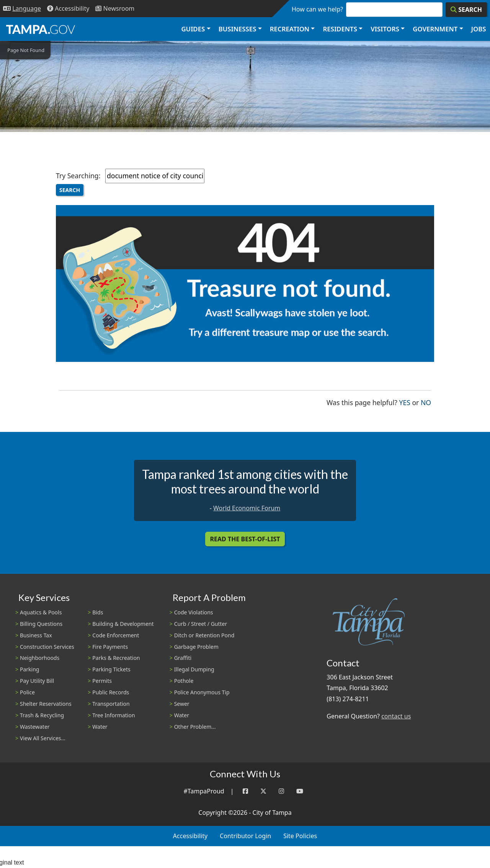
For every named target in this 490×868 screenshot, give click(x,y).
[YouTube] (300, 791)
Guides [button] (193, 29)
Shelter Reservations (46, 704)
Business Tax (36, 635)
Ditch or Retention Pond (204, 635)
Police (27, 692)
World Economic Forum (247, 508)
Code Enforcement (116, 635)
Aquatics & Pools (41, 612)
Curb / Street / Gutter (201, 624)
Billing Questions (41, 624)
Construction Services (47, 647)
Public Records (111, 692)
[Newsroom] (115, 9)
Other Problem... (195, 727)
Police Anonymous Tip (202, 692)
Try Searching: (78, 176)
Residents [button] (340, 29)
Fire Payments (110, 647)
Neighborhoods (40, 658)
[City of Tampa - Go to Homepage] (41, 29)
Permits (102, 681)
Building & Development (123, 624)
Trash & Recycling (42, 715)
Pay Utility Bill (37, 681)
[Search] (466, 10)
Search (70, 190)
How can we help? (317, 9)
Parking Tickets (111, 669)
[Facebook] (245, 791)
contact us (396, 716)
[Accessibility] (68, 9)
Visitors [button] (385, 29)
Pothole (184, 681)
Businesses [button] (238, 29)
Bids (98, 612)
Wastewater (35, 727)
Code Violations (194, 612)
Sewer (182, 704)
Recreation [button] (290, 29)
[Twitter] (263, 791)
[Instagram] (281, 791)
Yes (405, 402)
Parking (29, 669)
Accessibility (190, 836)
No (426, 402)
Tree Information (114, 715)
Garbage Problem (196, 647)
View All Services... (43, 738)
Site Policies (300, 836)
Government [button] (435, 29)
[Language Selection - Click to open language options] (22, 9)
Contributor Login (245, 836)
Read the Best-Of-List (245, 539)
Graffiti (183, 658)
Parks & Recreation (116, 658)
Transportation (111, 704)
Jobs (479, 29)
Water (100, 727)
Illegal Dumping (194, 669)
